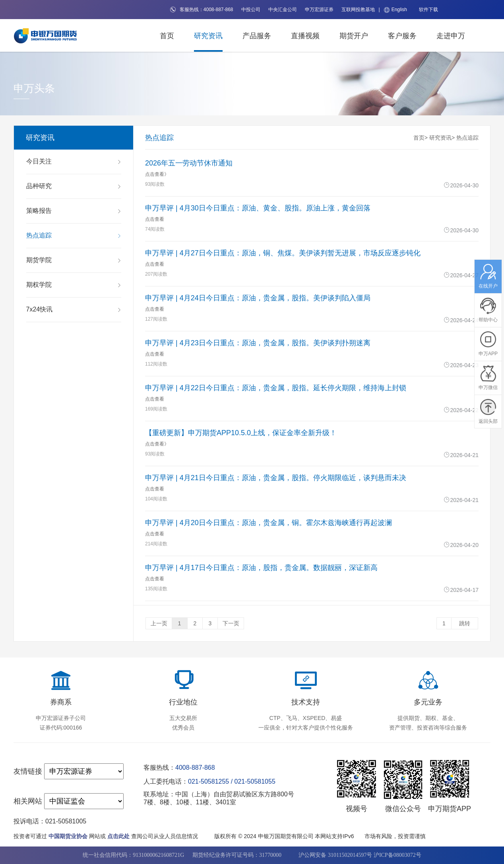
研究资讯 (208, 36)
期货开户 (354, 36)
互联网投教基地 (358, 10)
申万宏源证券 (319, 10)
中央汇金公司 (283, 10)
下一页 (231, 623)
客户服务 (402, 36)
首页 (167, 36)
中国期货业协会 (68, 836)
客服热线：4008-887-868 (202, 10)
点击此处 (118, 836)
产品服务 (257, 36)
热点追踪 (467, 138)
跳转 (465, 623)
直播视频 (305, 36)
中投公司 (251, 10)
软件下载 (428, 10)
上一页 (159, 623)
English (395, 10)
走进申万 (451, 36)
